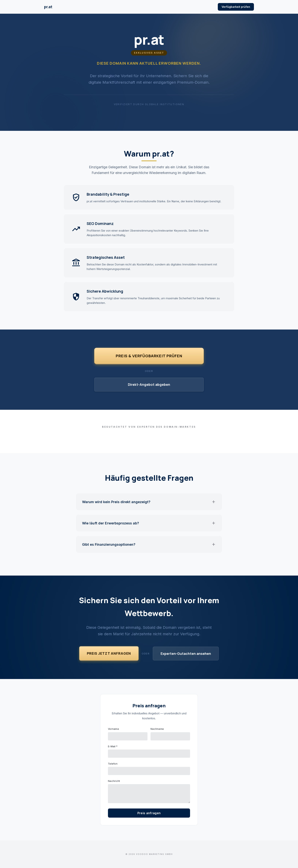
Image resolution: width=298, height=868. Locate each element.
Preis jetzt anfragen (109, 653)
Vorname (113, 729)
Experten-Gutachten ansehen (186, 654)
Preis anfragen (149, 813)
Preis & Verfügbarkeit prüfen (149, 356)
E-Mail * (113, 746)
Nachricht (114, 781)
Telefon (113, 764)
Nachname (157, 729)
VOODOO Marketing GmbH (154, 854)
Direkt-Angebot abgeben (149, 384)
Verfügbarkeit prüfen (236, 7)
